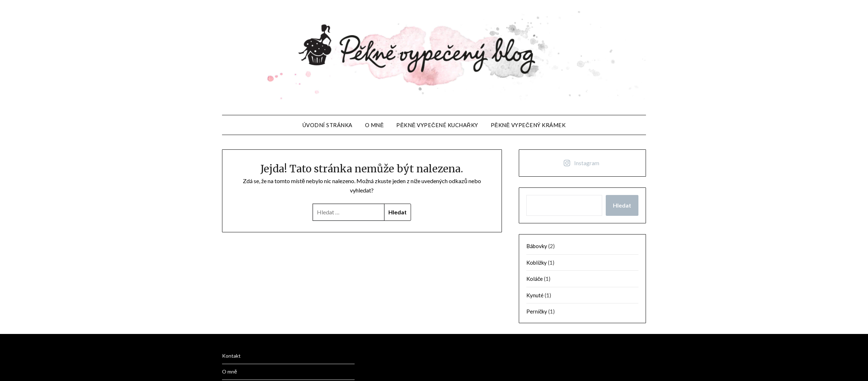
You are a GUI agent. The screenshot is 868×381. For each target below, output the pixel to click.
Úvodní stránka (327, 125)
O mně (375, 125)
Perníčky (537, 311)
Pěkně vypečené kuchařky (437, 125)
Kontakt (231, 356)
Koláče (535, 279)
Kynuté (535, 295)
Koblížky (537, 262)
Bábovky (537, 246)
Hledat (622, 205)
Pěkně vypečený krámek (528, 125)
